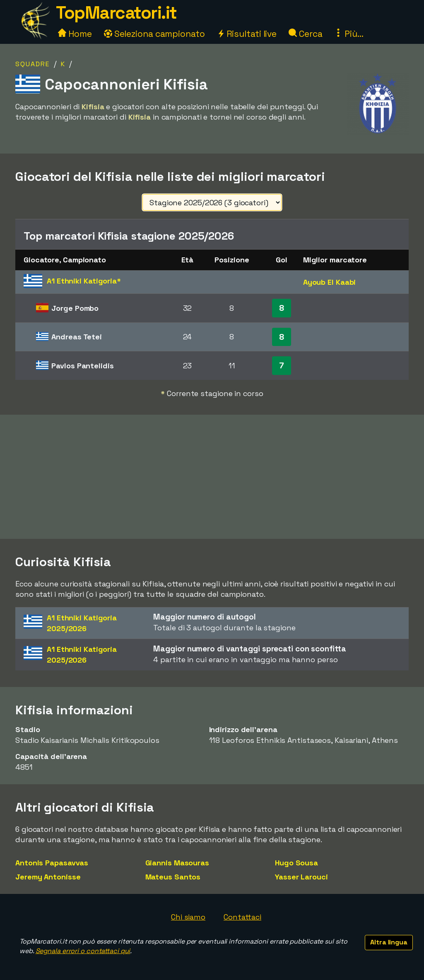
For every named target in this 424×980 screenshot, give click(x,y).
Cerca (305, 34)
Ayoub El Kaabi (330, 282)
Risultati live (247, 34)
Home (75, 34)
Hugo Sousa (296, 863)
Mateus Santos (173, 877)
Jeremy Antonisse (48, 877)
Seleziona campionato (154, 34)
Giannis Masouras (177, 863)
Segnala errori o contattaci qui (83, 951)
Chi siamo (188, 917)
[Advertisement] (212, 477)
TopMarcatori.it (116, 13)
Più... (349, 34)
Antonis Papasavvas (52, 863)
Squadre (33, 64)
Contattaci (242, 917)
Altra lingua (389, 942)
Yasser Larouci (301, 877)
